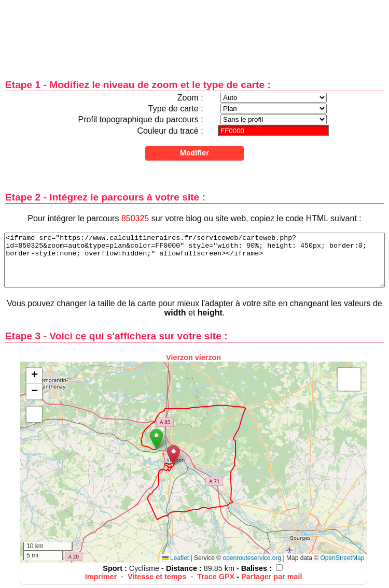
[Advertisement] (195, 32)
